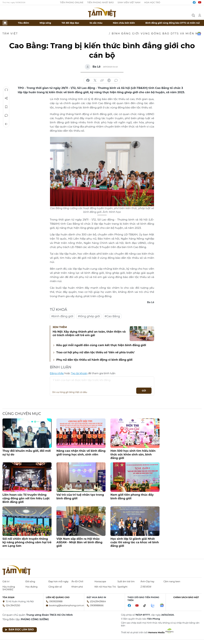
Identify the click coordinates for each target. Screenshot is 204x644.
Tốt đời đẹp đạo (70, 23)
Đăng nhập (57, 373)
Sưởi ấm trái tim (126, 582)
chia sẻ (88, 80)
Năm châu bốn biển (124, 23)
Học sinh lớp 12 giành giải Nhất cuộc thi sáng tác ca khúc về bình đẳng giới (135, 542)
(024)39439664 (98, 601)
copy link (102, 80)
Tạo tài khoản (79, 373)
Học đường (31, 587)
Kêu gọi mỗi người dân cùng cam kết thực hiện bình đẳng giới (101, 345)
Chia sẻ (6, 98)
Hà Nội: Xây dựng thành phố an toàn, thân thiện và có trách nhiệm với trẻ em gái (89, 333)
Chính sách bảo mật (186, 597)
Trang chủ (5, 23)
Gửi (144, 391)
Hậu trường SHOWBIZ (9, 588)
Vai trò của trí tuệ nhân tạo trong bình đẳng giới (80, 497)
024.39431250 (13, 605)
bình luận (116, 80)
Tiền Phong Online (72, 2)
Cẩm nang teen (172, 582)
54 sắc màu (96, 23)
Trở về (6, 124)
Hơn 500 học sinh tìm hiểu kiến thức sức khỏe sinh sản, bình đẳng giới (133, 454)
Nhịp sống (45, 23)
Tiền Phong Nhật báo (101, 2)
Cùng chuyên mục (22, 414)
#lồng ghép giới (89, 316)
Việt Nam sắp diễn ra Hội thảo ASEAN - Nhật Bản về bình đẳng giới (79, 542)
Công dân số (55, 587)
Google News (199, 34)
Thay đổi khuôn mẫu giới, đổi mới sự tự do (27, 453)
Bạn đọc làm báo (19, 629)
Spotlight (122, 587)
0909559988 (56, 601)
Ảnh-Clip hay (147, 582)
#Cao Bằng (112, 316)
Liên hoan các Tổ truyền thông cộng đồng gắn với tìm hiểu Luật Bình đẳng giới (26, 498)
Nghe (6, 90)
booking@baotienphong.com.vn (67, 605)
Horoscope (100, 582)
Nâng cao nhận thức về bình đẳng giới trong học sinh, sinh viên (81, 453)
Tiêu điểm (24, 23)
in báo (109, 80)
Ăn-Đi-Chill (77, 582)
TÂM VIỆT (10, 34)
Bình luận (6, 115)
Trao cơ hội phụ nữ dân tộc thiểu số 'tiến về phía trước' (96, 352)
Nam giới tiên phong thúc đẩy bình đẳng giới (132, 497)
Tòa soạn (8, 597)
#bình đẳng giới (62, 316)
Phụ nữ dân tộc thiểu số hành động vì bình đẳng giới (94, 360)
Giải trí (6, 582)
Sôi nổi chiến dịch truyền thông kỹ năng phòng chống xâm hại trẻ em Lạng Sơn (27, 542)
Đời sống (30, 582)
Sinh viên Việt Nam (129, 2)
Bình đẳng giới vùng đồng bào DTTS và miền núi (173, 23)
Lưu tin (6, 107)
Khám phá (77, 587)
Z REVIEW (146, 587)
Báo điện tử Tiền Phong (102, 12)
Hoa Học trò (152, 2)
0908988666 (97, 605)
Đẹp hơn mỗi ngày (58, 582)
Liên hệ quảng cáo (58, 597)
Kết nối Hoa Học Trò (105, 587)
